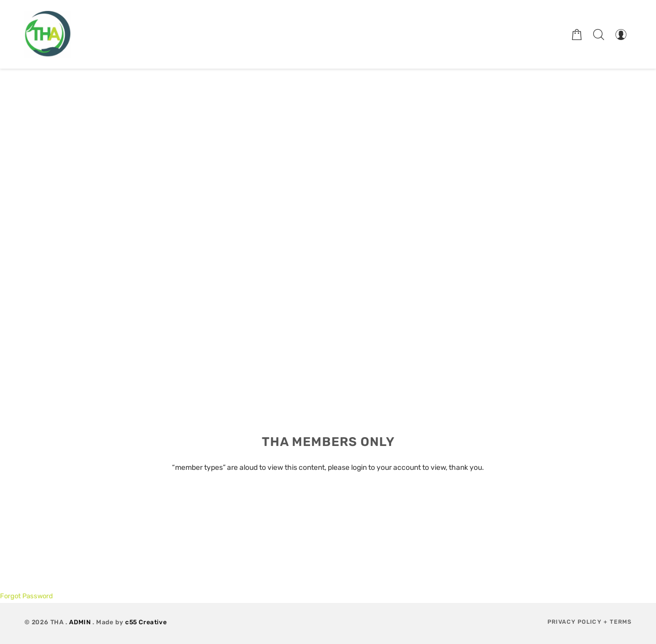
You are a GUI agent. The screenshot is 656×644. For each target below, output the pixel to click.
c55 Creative (146, 622)
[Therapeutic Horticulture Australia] (48, 34)
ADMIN (80, 622)
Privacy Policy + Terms (590, 622)
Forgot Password (26, 596)
